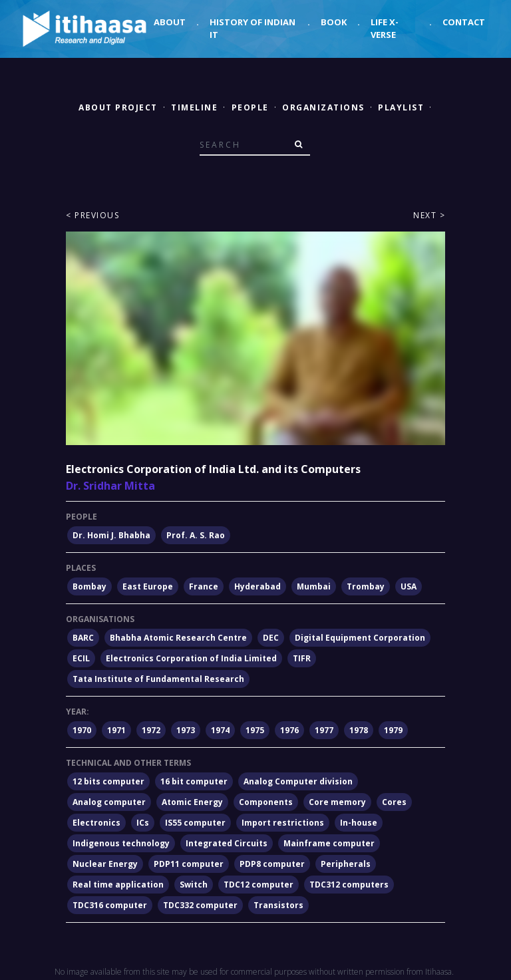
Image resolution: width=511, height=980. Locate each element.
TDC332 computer (200, 905)
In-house (359, 823)
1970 (82, 730)
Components (266, 802)
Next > (429, 215)
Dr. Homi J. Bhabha (111, 535)
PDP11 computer (189, 864)
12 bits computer (108, 781)
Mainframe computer (329, 843)
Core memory (337, 802)
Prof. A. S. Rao (196, 535)
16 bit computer (194, 781)
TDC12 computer (258, 885)
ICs (143, 823)
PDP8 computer (272, 864)
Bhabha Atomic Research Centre (178, 638)
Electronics (96, 823)
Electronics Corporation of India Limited (191, 658)
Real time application (118, 885)
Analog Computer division (298, 781)
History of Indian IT (253, 29)
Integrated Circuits (227, 843)
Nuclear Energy (105, 864)
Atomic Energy (192, 802)
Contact (464, 22)
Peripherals (346, 864)
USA (409, 586)
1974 (220, 730)
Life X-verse (385, 29)
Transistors (278, 905)
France (204, 586)
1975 (255, 730)
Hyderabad (257, 586)
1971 (116, 730)
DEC (271, 638)
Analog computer (109, 802)
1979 (393, 730)
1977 (324, 730)
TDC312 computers (349, 885)
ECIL (81, 658)
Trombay (366, 586)
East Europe (148, 586)
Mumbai (314, 586)
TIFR (302, 658)
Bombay (89, 586)
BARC (83, 638)
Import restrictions (283, 823)
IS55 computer (195, 823)
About (170, 22)
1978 (359, 730)
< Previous (92, 215)
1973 (186, 730)
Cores (394, 802)
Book (334, 22)
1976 (289, 730)
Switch (194, 885)
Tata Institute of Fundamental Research (158, 679)
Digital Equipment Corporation (360, 638)
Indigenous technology (121, 843)
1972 (151, 730)
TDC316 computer (110, 905)
